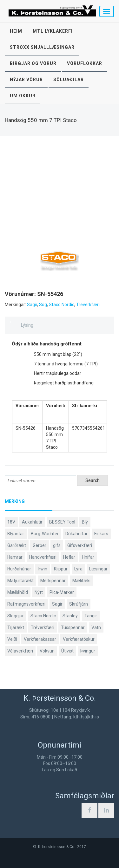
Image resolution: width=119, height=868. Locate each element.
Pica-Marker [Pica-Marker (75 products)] (62, 592)
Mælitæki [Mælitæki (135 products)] (81, 581)
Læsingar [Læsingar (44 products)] (98, 569)
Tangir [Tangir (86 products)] (91, 616)
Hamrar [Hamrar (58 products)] (15, 557)
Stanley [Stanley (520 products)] (70, 616)
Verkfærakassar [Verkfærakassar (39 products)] (40, 639)
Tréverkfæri (88, 305)
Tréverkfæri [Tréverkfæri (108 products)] (43, 627)
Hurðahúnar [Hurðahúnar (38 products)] (19, 569)
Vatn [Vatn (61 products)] (96, 627)
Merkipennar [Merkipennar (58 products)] (53, 581)
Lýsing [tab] (27, 325)
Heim (16, 31)
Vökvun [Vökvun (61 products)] (47, 651)
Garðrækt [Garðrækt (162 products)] (17, 545)
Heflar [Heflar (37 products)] (69, 557)
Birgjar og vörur (33, 63)
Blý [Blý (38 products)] (85, 522)
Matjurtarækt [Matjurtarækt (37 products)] (20, 581)
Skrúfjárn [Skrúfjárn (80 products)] (79, 604)
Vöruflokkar (85, 63)
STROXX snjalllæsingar (42, 47)
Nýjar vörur (26, 80)
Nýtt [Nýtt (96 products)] (39, 592)
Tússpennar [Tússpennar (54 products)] (73, 627)
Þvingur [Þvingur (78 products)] (88, 651)
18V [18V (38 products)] (11, 522)
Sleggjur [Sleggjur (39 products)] (16, 616)
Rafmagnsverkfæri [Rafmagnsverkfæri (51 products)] (26, 604)
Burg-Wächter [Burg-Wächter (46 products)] (45, 534)
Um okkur (23, 96)
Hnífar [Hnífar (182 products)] (88, 557)
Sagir (32, 305)
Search (93, 480)
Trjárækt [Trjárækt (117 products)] (16, 627)
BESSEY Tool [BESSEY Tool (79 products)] (62, 522)
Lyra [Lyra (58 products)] (78, 569)
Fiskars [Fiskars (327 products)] (101, 534)
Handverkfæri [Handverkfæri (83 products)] (43, 557)
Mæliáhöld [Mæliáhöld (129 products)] (18, 592)
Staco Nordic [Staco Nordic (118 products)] (43, 616)
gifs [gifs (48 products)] (57, 545)
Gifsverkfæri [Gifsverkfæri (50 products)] (80, 545)
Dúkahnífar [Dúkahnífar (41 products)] (76, 534)
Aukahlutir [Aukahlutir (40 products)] (32, 522)
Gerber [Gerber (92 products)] (40, 545)
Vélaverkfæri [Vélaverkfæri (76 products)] (20, 651)
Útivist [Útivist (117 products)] (67, 651)
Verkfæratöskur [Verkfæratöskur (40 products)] (79, 639)
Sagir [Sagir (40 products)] (57, 604)
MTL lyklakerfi (53, 31)
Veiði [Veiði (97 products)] (12, 639)
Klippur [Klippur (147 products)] (61, 569)
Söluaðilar (69, 80)
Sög (43, 305)
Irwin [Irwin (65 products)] (43, 569)
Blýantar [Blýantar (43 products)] (16, 534)
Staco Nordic (62, 305)
